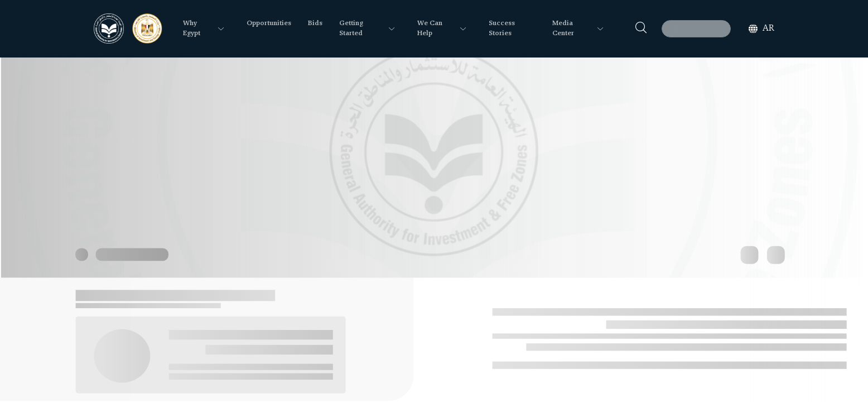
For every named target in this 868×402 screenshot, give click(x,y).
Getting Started (351, 28)
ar (768, 28)
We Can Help (430, 28)
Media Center (563, 28)
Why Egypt (192, 28)
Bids (315, 23)
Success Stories (502, 28)
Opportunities (269, 23)
